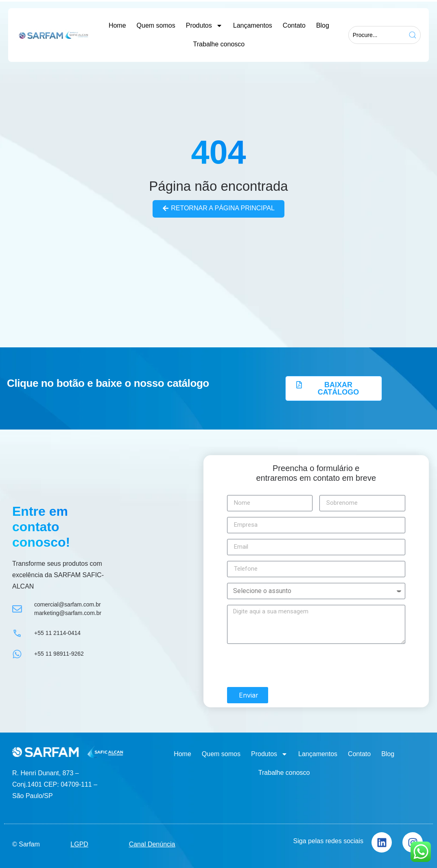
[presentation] (289, 665)
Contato (294, 25)
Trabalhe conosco (219, 44)
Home (117, 25)
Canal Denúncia (152, 844)
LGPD (79, 844)
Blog (323, 25)
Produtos (204, 26)
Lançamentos (253, 25)
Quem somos (156, 25)
